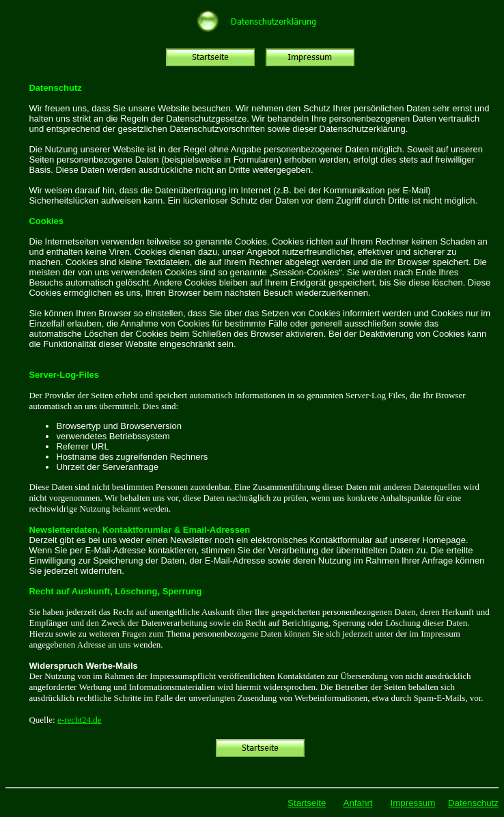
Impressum (412, 803)
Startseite (307, 803)
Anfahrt (358, 803)
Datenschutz (473, 803)
